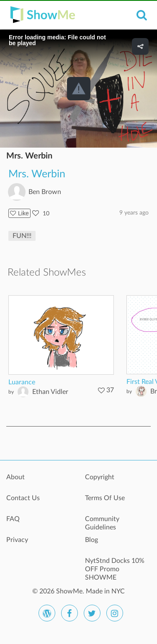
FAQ (13, 519)
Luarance (22, 382)
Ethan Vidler (50, 392)
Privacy (17, 540)
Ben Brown (45, 192)
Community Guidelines (102, 523)
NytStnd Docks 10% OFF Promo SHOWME (115, 565)
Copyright (100, 477)
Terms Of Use (105, 498)
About (15, 477)
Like (19, 213)
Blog (91, 540)
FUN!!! (22, 236)
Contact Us (23, 498)
